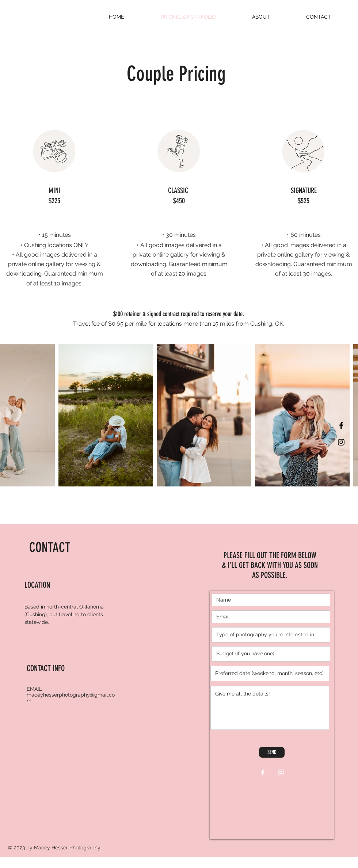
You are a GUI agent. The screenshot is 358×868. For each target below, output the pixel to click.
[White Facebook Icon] (263, 772)
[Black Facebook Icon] (341, 425)
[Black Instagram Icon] (341, 442)
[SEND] (272, 752)
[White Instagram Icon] (281, 772)
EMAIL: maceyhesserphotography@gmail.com (71, 695)
